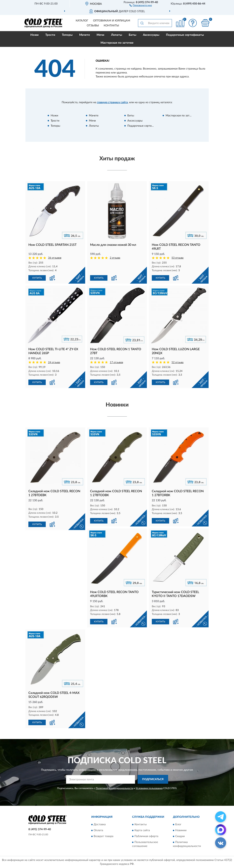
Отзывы (93, 26)
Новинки (181, 831)
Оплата (98, 831)
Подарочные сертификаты (185, 35)
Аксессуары (151, 35)
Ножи (34, 35)
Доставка (100, 825)
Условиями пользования (149, 788)
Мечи (100, 35)
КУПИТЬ (37, 278)
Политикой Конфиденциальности (115, 788)
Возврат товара (103, 836)
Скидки (180, 836)
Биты (132, 35)
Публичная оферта (146, 836)
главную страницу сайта (112, 102)
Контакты (111, 26)
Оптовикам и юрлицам (112, 21)
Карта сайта (142, 831)
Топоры (67, 35)
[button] (141, 5)
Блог (178, 825)
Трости (50, 35)
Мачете (85, 35)
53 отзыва (178, 258)
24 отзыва (54, 363)
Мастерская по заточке (117, 43)
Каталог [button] (82, 21)
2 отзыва (115, 258)
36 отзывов (55, 258)
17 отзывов (116, 363)
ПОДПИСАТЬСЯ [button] (153, 779)
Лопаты (117, 35)
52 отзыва (178, 363)
